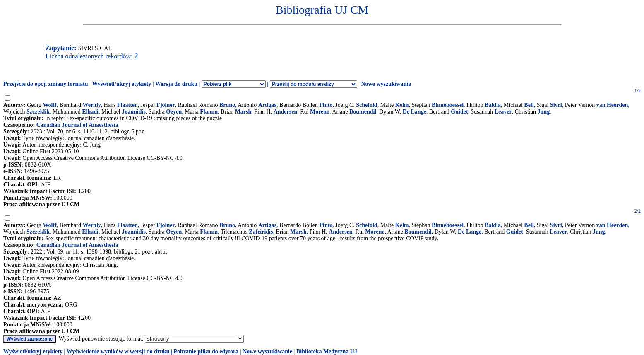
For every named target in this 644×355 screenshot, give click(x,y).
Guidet (459, 112)
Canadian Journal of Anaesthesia (77, 125)
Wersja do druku (176, 84)
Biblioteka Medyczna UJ (327, 351)
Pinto (326, 105)
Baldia (493, 105)
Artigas (267, 105)
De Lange (415, 112)
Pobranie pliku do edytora (206, 351)
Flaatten (127, 105)
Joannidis (134, 112)
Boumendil (363, 112)
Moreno (320, 112)
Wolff (49, 105)
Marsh (243, 112)
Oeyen (174, 112)
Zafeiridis (261, 232)
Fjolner (166, 105)
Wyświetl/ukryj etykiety (121, 84)
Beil (529, 105)
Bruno (227, 105)
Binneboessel (448, 105)
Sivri (556, 105)
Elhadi (90, 112)
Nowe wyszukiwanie (386, 84)
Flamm (209, 112)
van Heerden (612, 105)
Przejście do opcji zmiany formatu (46, 84)
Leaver (503, 112)
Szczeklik (38, 112)
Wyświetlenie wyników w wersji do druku (118, 351)
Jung (544, 112)
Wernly (91, 105)
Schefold (366, 105)
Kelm (402, 105)
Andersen (286, 112)
